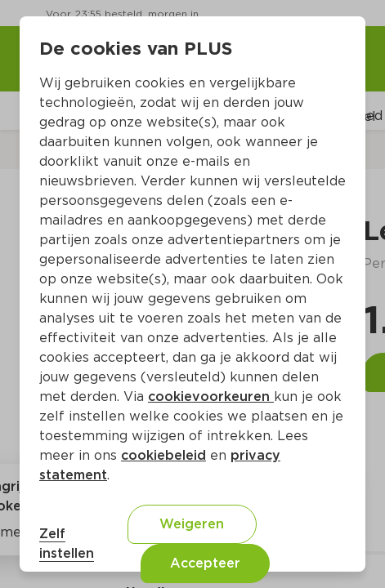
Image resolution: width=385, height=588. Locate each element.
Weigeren (192, 524)
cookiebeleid (163, 455)
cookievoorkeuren (211, 396)
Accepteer (205, 563)
